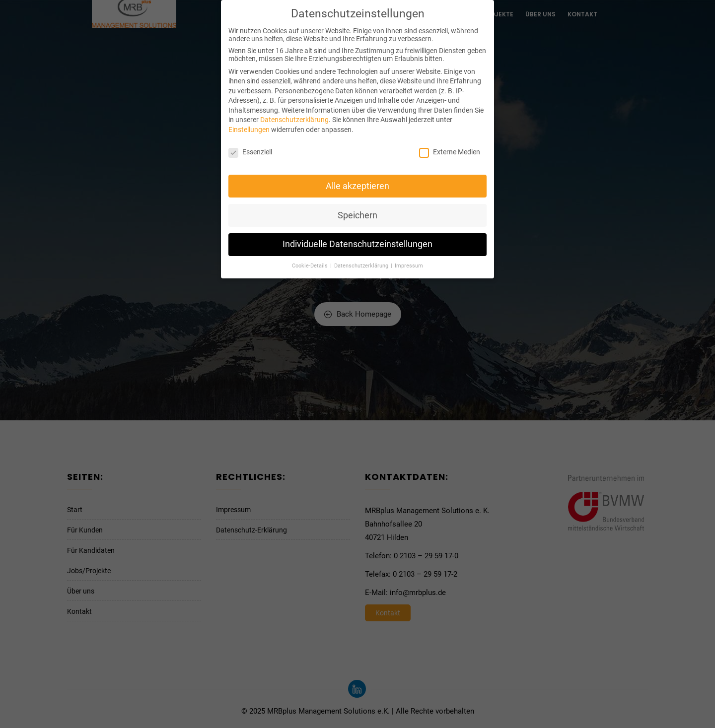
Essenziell (250, 148)
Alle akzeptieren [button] (357, 182)
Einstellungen (249, 126)
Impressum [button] (409, 262)
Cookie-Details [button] (311, 262)
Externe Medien (450, 148)
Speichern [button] (357, 211)
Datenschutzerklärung (294, 116)
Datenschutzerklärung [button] (362, 262)
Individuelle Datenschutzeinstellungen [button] (357, 241)
